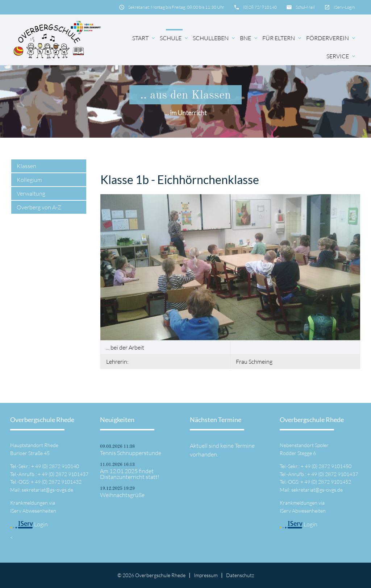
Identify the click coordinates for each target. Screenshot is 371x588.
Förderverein (331, 38)
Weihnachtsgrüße (122, 495)
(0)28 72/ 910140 (260, 7)
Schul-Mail (305, 7)
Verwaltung (31, 193)
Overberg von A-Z (39, 207)
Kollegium (29, 180)
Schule (174, 38)
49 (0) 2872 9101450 (328, 466)
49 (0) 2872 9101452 (328, 482)
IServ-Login (344, 7)
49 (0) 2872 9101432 (58, 482)
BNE (249, 38)
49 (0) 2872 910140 (57, 466)
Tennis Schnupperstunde (131, 453)
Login (29, 524)
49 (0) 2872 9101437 (65, 474)
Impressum (206, 575)
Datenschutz (240, 575)
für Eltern (282, 38)
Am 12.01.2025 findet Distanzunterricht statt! (130, 474)
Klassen (26, 166)
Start (144, 38)
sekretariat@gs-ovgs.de (47, 490)
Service (341, 56)
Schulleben (214, 38)
